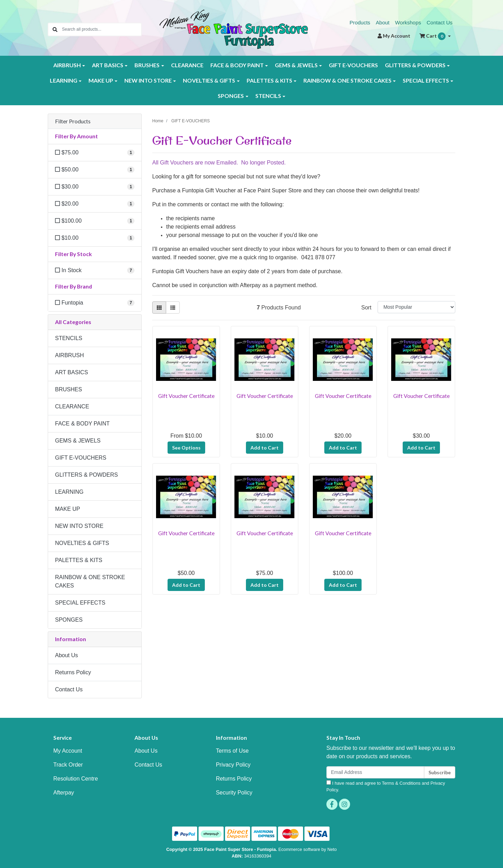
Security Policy (234, 793)
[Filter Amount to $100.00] (95, 221)
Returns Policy (73, 672)
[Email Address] (375, 772)
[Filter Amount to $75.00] (95, 153)
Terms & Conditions (401, 783)
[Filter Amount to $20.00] (95, 204)
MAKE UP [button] (101, 80)
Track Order (68, 765)
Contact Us (440, 22)
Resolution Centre (76, 779)
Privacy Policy (233, 765)
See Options (186, 448)
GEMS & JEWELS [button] (296, 65)
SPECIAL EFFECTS (80, 603)
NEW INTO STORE (79, 526)
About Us (67, 655)
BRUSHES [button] (147, 65)
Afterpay (64, 793)
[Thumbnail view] (159, 308)
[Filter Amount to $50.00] (95, 170)
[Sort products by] (416, 307)
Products (360, 22)
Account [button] (394, 36)
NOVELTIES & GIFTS (82, 543)
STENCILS (69, 338)
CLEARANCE (187, 65)
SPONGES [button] (231, 96)
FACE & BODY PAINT (82, 424)
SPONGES (69, 620)
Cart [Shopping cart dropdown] (433, 36)
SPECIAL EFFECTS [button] (426, 80)
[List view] (173, 308)
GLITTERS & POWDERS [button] (415, 65)
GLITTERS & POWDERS (86, 475)
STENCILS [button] (268, 96)
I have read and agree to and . (386, 786)
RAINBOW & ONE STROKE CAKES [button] (347, 80)
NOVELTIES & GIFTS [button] (209, 80)
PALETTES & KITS (79, 560)
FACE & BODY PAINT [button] (237, 65)
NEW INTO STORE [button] (148, 80)
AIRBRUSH (69, 355)
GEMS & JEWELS (78, 441)
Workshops (408, 22)
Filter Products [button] (73, 121)
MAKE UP (68, 509)
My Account (68, 751)
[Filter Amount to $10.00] (95, 238)
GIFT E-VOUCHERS (353, 65)
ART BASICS (72, 372)
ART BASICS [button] (108, 65)
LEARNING (69, 492)
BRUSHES (68, 389)
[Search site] (55, 29)
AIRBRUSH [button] (67, 65)
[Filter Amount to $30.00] (95, 187)
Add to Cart (265, 448)
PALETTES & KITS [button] (269, 80)
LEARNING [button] (64, 80)
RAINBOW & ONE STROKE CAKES (90, 581)
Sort (366, 308)
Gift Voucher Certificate (186, 396)
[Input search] (102, 29)
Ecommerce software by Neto (308, 849)
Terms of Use (232, 751)
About (383, 22)
